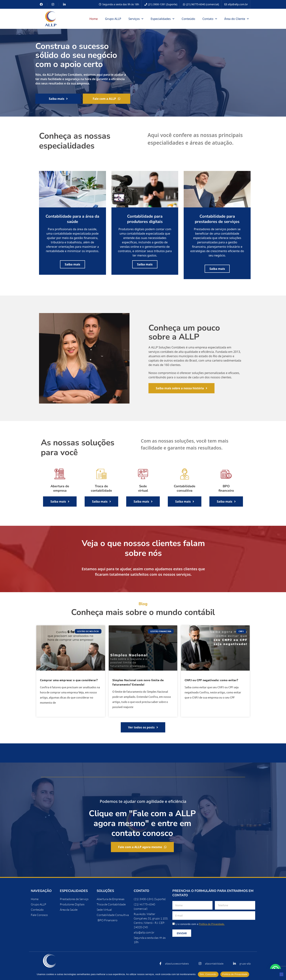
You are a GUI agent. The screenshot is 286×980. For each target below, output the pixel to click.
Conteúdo (188, 19)
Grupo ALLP (113, 19)
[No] (281, 974)
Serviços (136, 19)
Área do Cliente (237, 19)
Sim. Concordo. (208, 974)
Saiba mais (73, 264)
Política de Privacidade (235, 974)
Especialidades (163, 19)
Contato (210, 19)
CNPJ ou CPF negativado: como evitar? (211, 680)
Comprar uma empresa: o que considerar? (69, 680)
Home (94, 19)
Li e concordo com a (200, 924)
